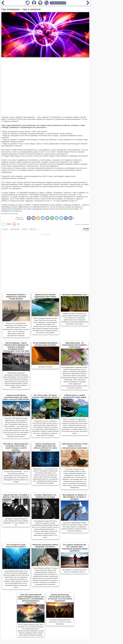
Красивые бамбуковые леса (75, 295)
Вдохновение (15, 229)
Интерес (5, 229)
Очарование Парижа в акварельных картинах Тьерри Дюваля (16, 297)
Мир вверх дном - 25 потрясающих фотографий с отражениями (75, 345)
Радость (25, 229)
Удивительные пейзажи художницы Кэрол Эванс (45, 296)
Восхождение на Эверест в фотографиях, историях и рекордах (75, 497)
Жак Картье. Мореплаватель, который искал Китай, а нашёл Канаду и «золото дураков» (16, 447)
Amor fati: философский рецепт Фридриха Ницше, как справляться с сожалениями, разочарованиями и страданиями (31, 599)
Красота (33, 229)
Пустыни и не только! (45, 367)
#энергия (78, 224)
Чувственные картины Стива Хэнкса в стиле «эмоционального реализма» (75, 446)
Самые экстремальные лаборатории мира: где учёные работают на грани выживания (45, 447)
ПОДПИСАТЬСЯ (58, 3)
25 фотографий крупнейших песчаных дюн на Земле (45, 344)
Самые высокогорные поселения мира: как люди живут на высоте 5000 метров (16, 397)
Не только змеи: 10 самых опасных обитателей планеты (45, 396)
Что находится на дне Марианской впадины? (16, 546)
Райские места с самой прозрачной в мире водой (75, 396)
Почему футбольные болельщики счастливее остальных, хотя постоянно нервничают (60, 598)
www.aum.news (13, 214)
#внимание (85, 224)
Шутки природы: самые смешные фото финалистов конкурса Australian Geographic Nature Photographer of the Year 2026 (16, 347)
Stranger (86, 229)
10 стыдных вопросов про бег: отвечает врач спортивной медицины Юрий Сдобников (75, 548)
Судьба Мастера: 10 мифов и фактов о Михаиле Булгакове (16, 496)
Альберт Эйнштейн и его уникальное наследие (45, 496)
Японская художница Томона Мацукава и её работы (45, 546)
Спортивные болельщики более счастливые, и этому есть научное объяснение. (60, 622)
